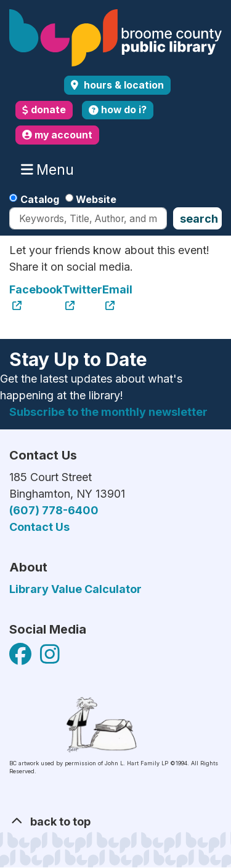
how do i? (118, 110)
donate (44, 110)
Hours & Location (123, 85)
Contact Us (39, 527)
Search (199, 219)
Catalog (40, 199)
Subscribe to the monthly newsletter (108, 412)
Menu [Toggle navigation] (50, 170)
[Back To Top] (115, 822)
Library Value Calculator (75, 589)
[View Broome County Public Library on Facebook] (22, 659)
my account (57, 135)
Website (96, 199)
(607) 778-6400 (54, 510)
